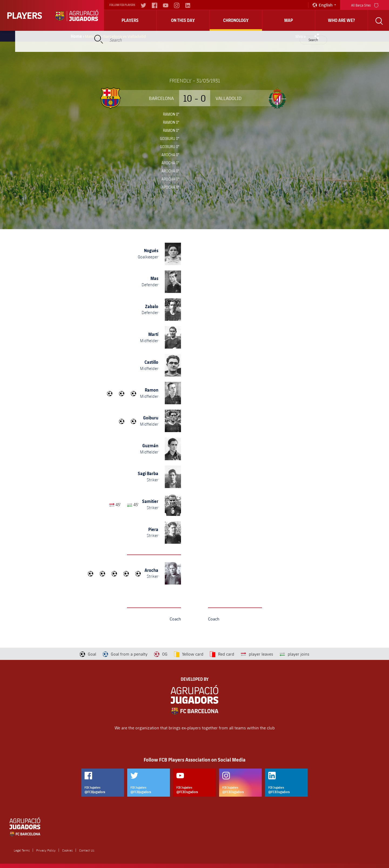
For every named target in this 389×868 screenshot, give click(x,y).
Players (130, 20)
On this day (183, 20)
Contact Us (87, 850)
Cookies (67, 850)
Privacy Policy (46, 850)
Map (289, 20)
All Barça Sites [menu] (365, 5)
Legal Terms (22, 850)
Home (76, 36)
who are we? (341, 20)
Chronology (236, 20)
